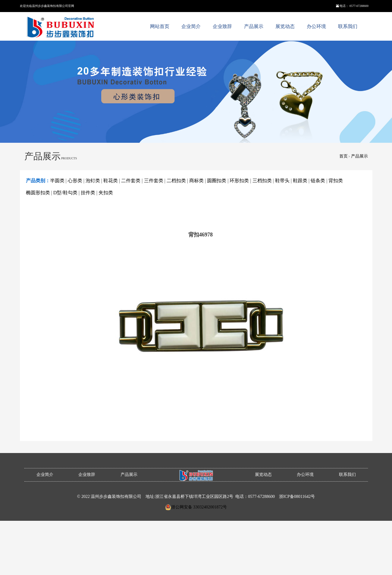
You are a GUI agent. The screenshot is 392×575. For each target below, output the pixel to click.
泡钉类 (93, 181)
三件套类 (154, 181)
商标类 (196, 181)
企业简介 (191, 26)
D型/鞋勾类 (65, 193)
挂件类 (88, 193)
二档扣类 (176, 181)
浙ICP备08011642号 (297, 497)
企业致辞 (222, 26)
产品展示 (254, 26)
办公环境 (316, 26)
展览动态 (285, 26)
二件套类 (131, 181)
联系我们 (348, 26)
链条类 (318, 181)
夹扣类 (106, 193)
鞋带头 (282, 181)
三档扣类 (262, 181)
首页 (343, 156)
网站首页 (160, 26)
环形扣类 (239, 181)
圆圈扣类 (217, 181)
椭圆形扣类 (38, 193)
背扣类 (336, 181)
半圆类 (57, 181)
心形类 (75, 181)
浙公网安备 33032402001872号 (199, 507)
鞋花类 (111, 181)
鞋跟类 (300, 181)
